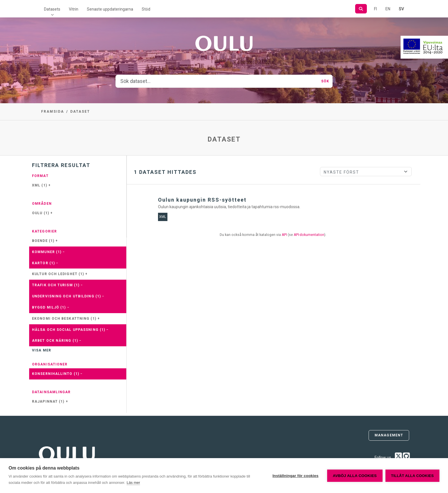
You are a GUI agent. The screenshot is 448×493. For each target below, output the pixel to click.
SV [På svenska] (401, 9)
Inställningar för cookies (296, 476)
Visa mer (42, 350)
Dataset (80, 112)
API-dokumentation (309, 235)
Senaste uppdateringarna (110, 9)
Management (389, 435)
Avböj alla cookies (355, 476)
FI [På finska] (375, 9)
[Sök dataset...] (217, 81)
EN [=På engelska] (388, 9)
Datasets (52, 9)
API (284, 235)
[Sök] (361, 9)
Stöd (146, 9)
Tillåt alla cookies (412, 476)
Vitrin (74, 9)
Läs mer (133, 483)
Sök (325, 81)
